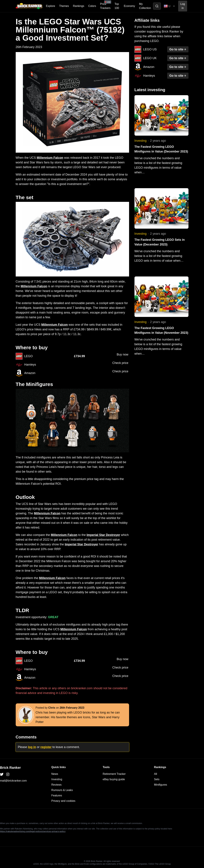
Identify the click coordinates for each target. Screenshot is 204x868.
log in (32, 747)
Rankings (79, 6)
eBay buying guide (114, 779)
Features (57, 795)
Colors (92, 6)
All (156, 774)
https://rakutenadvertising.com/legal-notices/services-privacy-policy (33, 831)
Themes (64, 6)
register (46, 747)
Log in (183, 6)
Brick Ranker (10, 768)
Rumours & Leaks (62, 790)
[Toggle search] (157, 6)
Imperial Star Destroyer (103, 535)
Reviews (56, 785)
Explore (50, 6)
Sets (157, 779)
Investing (141, 141)
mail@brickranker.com (13, 781)
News (55, 774)
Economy (130, 6)
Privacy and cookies (63, 801)
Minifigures (161, 785)
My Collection (145, 6)
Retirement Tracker (114, 774)
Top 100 (117, 6)
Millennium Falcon (50, 158)
